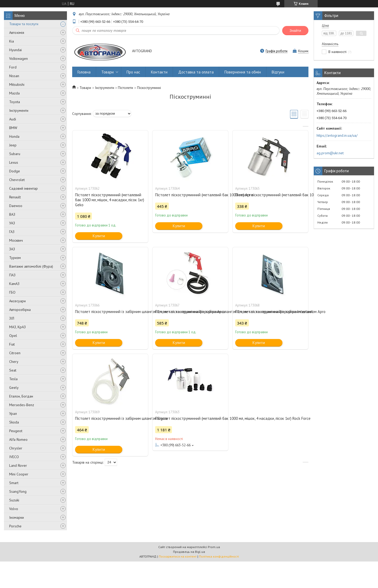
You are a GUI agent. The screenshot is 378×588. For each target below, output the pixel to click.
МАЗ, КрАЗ (17, 327)
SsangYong (18, 491)
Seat (13, 370)
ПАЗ (12, 275)
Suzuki (14, 500)
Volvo (14, 509)
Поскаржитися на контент (178, 556)
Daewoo (16, 206)
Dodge (15, 171)
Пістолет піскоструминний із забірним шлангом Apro (270, 312)
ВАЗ (12, 214)
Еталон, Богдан (21, 396)
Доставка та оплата (196, 72)
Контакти (159, 72)
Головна (84, 72)
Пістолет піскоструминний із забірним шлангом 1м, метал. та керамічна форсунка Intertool (190, 312)
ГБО (12, 292)
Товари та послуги (24, 24)
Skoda (14, 422)
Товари (107, 72)
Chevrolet (17, 180)
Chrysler (16, 448)
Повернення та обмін (243, 72)
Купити (99, 236)
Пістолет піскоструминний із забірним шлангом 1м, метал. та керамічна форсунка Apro (110, 312)
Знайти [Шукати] (295, 31)
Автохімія (17, 33)
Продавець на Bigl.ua (189, 552)
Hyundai (15, 50)
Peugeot (16, 431)
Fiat (12, 344)
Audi (13, 119)
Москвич (16, 240)
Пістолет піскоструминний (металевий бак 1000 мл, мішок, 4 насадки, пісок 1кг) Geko (110, 200)
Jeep (13, 145)
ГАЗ (12, 232)
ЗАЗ (12, 249)
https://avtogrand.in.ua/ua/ (337, 135)
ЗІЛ (12, 318)
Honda (14, 136)
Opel (13, 336)
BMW (13, 128)
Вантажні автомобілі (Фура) (31, 266)
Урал (13, 414)
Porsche (15, 526)
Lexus (14, 162)
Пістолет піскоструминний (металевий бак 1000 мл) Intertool (270, 195)
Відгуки (278, 72)
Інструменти (19, 110)
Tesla (13, 379)
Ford (13, 67)
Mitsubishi (17, 84)
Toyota (15, 102)
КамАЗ (14, 284)
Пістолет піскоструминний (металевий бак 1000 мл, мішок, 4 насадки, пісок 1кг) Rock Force (190, 418)
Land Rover (18, 465)
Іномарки (17, 517)
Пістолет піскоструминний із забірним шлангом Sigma (110, 418)
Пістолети (125, 88)
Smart (14, 483)
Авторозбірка (20, 310)
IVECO (14, 457)
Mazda (14, 93)
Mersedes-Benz (22, 405)
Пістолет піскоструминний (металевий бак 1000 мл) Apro (190, 195)
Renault (15, 197)
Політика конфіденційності (219, 556)
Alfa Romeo (18, 439)
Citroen (15, 353)
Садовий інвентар (23, 188)
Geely (14, 388)
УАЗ (12, 223)
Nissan (14, 76)
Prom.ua (214, 547)
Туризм (15, 258)
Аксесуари (17, 301)
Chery (14, 362)
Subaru (15, 154)
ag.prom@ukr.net (330, 153)
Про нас (133, 72)
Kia (12, 41)
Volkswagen (19, 59)
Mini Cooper (19, 474)
